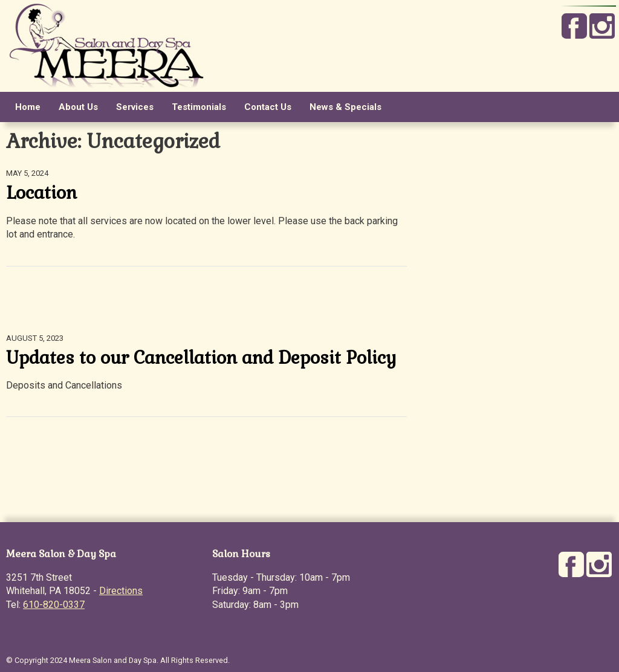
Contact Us (268, 107)
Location (41, 193)
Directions (121, 591)
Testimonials (199, 107)
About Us (78, 107)
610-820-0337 (54, 605)
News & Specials (345, 107)
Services (135, 107)
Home (28, 107)
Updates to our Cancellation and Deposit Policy (201, 358)
